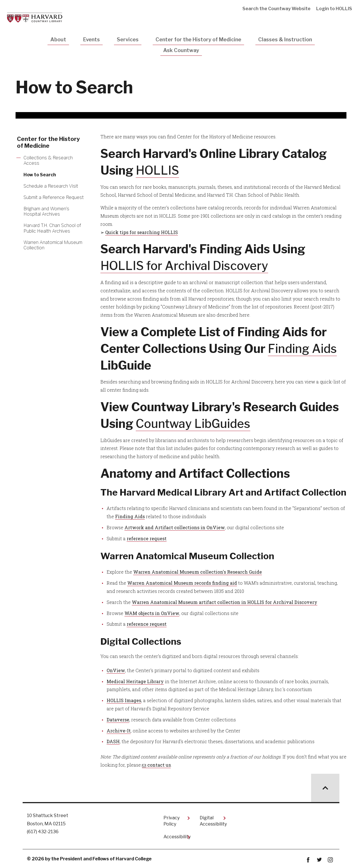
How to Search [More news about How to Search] (40, 175)
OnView (116, 670)
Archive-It (119, 731)
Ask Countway (181, 50)
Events (91, 39)
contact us (159, 765)
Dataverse (118, 720)
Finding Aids (303, 349)
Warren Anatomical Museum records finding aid (182, 583)
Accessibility (177, 837)
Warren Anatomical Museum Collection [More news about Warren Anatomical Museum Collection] (53, 245)
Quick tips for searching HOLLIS (142, 232)
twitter (319, 860)
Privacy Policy (172, 821)
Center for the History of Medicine (198, 39)
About (58, 39)
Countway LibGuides (193, 424)
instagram (330, 860)
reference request (147, 538)
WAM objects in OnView (152, 613)
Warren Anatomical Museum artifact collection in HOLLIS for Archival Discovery (225, 602)
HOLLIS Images (124, 700)
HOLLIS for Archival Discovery (185, 266)
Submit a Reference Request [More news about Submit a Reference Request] (54, 197)
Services (128, 39)
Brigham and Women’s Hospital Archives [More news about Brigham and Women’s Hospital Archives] (46, 211)
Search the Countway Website (276, 9)
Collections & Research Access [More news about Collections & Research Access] (48, 160)
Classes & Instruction (285, 39)
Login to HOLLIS (334, 9)
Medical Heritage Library (135, 681)
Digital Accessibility (213, 821)
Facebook (308, 860)
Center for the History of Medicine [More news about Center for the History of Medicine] (48, 142)
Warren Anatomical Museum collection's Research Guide (198, 572)
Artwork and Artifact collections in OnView (175, 527)
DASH (113, 741)
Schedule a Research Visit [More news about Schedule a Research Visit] (51, 186)
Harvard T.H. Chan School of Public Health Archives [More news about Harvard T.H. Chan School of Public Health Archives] (52, 228)
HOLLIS (157, 170)
